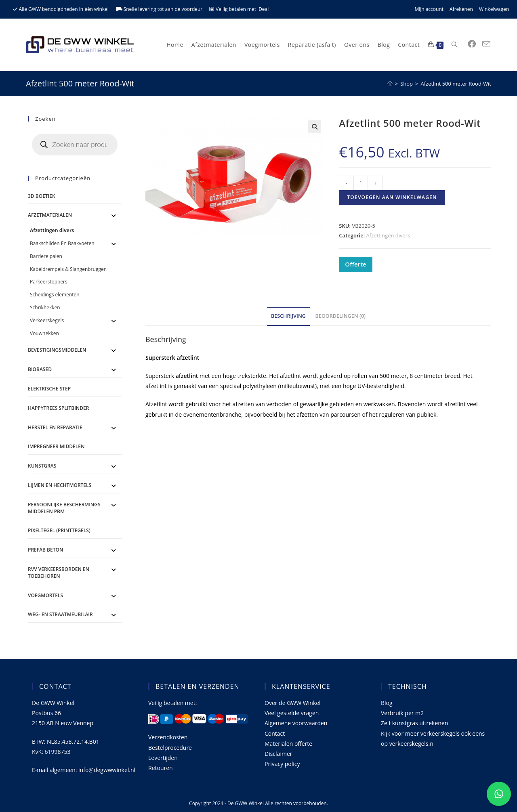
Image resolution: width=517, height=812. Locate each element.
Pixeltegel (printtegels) (59, 530)
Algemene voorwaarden (296, 723)
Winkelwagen (494, 9)
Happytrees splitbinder (58, 408)
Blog (387, 703)
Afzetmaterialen (50, 215)
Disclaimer (278, 754)
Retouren (161, 768)
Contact (275, 733)
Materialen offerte (288, 744)
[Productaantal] (361, 183)
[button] (315, 127)
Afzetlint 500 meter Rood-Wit (456, 84)
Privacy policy (282, 764)
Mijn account (429, 9)
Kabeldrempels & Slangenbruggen (68, 269)
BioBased (40, 369)
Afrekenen (461, 9)
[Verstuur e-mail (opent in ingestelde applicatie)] (486, 44)
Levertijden (163, 758)
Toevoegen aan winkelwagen (392, 197)
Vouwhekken (44, 333)
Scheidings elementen (55, 295)
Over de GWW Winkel (293, 703)
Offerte (355, 264)
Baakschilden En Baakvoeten (62, 243)
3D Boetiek (42, 196)
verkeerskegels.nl (412, 744)
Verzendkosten (168, 737)
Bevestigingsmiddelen (57, 350)
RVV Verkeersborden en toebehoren (59, 573)
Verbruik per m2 (402, 713)
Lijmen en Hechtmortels (60, 485)
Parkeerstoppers (49, 282)
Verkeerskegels (47, 320)
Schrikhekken (45, 307)
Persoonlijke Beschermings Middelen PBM (64, 508)
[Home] (390, 84)
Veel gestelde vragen (292, 713)
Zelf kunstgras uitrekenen (414, 723)
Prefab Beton (45, 550)
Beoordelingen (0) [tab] (341, 316)
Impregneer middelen (56, 446)
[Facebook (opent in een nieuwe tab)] (472, 44)
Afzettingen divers (388, 235)
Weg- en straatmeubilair (60, 614)
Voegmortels (45, 595)
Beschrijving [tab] (288, 316)
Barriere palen (46, 256)
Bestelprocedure (170, 748)
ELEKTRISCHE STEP (49, 389)
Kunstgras (42, 466)
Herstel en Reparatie (55, 427)
